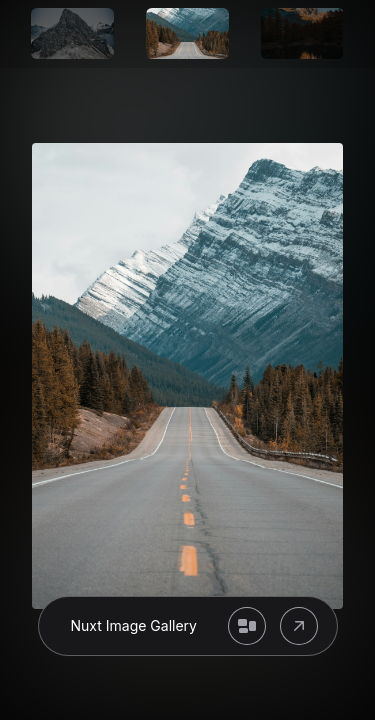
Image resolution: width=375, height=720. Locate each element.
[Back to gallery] (247, 626)
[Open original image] (299, 626)
